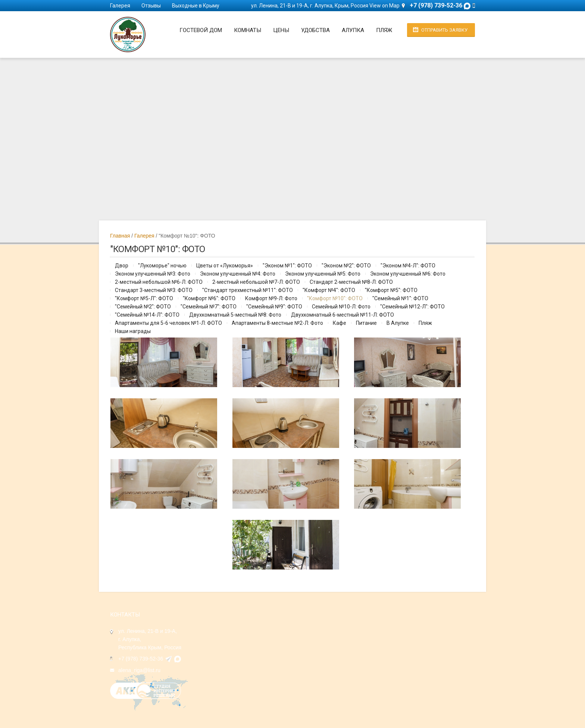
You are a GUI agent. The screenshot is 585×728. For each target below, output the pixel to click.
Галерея (120, 6)
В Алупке (398, 323)
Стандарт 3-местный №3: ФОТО (154, 290)
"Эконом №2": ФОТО (346, 266)
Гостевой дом (201, 30)
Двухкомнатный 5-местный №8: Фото (235, 315)
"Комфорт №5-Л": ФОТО (144, 298)
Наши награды (133, 331)
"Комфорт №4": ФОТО (329, 290)
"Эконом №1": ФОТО (287, 266)
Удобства (315, 30)
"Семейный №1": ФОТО (400, 298)
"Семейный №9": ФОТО (274, 307)
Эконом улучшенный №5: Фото (323, 274)
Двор (122, 266)
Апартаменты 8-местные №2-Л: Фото (277, 323)
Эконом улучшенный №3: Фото (153, 274)
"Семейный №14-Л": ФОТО (147, 315)
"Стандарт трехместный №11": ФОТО (248, 290)
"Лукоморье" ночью (162, 266)
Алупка (353, 30)
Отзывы (151, 6)
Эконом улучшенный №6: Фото (408, 274)
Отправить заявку (444, 30)
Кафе (340, 323)
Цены (281, 30)
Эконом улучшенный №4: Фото (238, 274)
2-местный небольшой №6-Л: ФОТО (159, 282)
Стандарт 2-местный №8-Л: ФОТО (351, 282)
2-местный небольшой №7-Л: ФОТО (256, 282)
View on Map (384, 6)
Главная (120, 236)
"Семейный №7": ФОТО (209, 307)
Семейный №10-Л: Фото (341, 307)
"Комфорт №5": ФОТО (391, 290)
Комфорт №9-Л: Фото (271, 298)
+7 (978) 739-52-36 (141, 659)
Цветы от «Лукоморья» (225, 266)
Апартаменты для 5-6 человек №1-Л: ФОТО (168, 323)
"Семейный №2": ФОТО (143, 307)
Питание (366, 323)
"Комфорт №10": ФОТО (335, 298)
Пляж (384, 30)
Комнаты (248, 30)
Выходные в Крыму (196, 6)
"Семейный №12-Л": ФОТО (412, 307)
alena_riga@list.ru (139, 670)
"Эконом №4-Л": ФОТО (408, 266)
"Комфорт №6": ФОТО (209, 298)
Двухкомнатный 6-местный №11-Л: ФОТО (342, 315)
